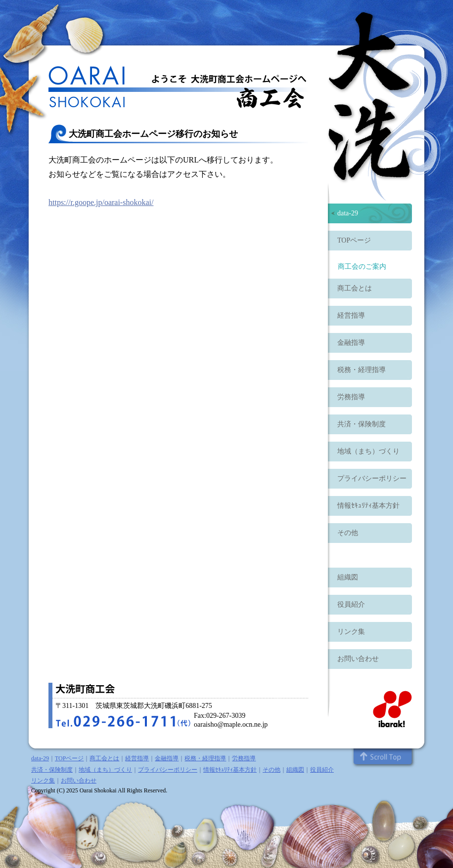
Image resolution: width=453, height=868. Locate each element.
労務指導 (351, 397)
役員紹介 (351, 604)
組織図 (348, 577)
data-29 (348, 213)
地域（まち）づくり (368, 451)
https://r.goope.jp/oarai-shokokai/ (101, 202)
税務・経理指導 (362, 370)
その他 (348, 533)
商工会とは (355, 288)
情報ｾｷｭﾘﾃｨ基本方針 (368, 506)
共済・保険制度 (362, 424)
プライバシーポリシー (372, 478)
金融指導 (351, 343)
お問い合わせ (358, 659)
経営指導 (351, 315)
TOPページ (354, 240)
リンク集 (351, 632)
